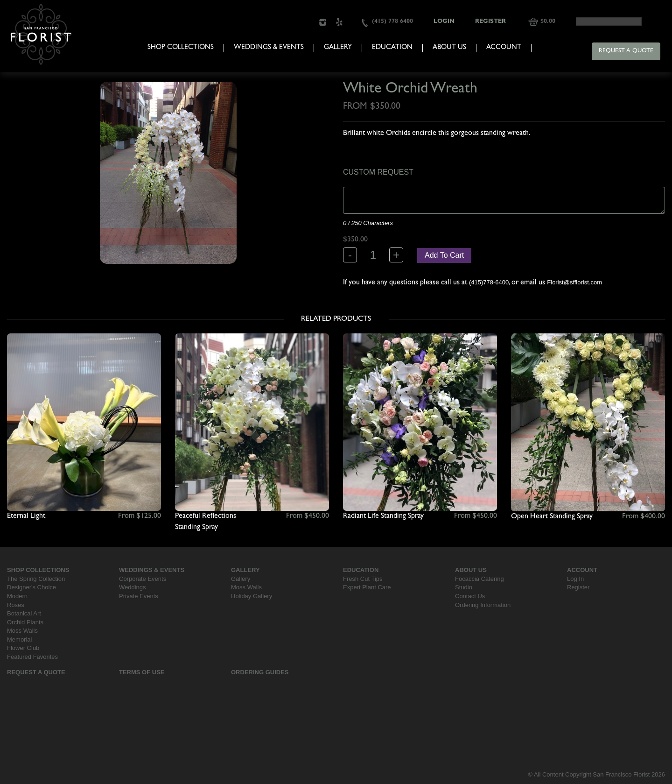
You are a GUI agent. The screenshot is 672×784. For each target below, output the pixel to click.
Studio (464, 587)
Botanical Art (24, 613)
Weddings (133, 587)
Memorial (19, 639)
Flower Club (23, 648)
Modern (17, 596)
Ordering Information (483, 605)
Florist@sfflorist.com (574, 282)
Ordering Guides (260, 672)
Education (392, 48)
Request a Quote (626, 51)
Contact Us (470, 596)
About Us (449, 48)
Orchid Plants (25, 622)
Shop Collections (181, 48)
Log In (575, 579)
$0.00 (548, 22)
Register (490, 22)
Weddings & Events (269, 48)
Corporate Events (143, 579)
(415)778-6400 (489, 282)
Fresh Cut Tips (363, 579)
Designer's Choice (31, 587)
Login (444, 22)
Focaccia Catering (479, 579)
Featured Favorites (32, 657)
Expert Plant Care (367, 587)
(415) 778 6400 (392, 22)
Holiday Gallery (252, 596)
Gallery (338, 48)
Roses (16, 605)
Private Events (139, 596)
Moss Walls (22, 631)
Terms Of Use (142, 672)
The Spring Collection (36, 579)
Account (504, 48)
